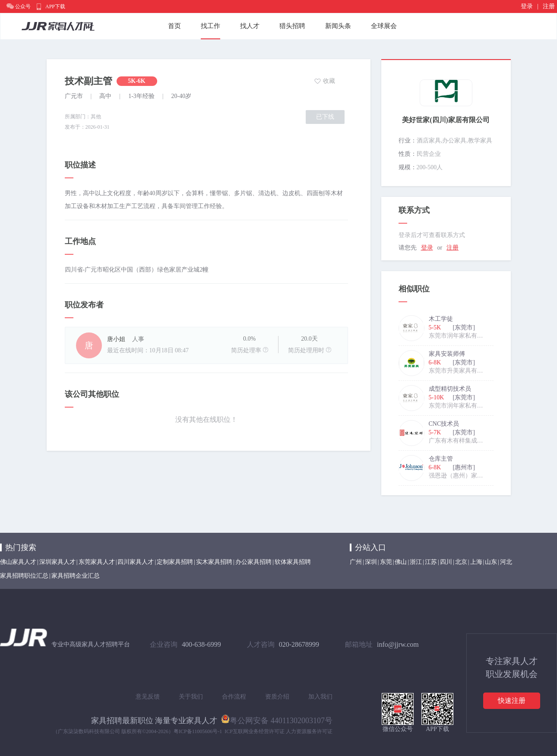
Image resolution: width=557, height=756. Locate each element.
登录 (527, 6)
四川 (446, 562)
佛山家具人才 (18, 562)
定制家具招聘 (175, 562)
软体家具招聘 (293, 562)
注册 (549, 6)
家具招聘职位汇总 (24, 576)
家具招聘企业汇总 (76, 576)
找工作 (210, 26)
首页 (174, 26)
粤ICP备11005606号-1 (198, 731)
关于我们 (191, 697)
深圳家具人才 (57, 562)
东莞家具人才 (97, 562)
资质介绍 (277, 697)
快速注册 (512, 701)
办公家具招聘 (253, 562)
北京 (461, 562)
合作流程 (234, 697)
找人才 (250, 26)
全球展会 (384, 26)
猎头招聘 (292, 26)
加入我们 (320, 697)
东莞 (386, 562)
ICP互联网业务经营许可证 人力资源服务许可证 (278, 731)
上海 (476, 562)
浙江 (416, 562)
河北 (506, 562)
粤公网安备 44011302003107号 (277, 719)
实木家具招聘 (214, 562)
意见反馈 (148, 697)
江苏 (431, 562)
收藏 (329, 81)
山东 (491, 562)
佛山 (401, 562)
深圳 (371, 562)
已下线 (325, 117)
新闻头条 (338, 26)
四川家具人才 (136, 562)
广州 (356, 562)
